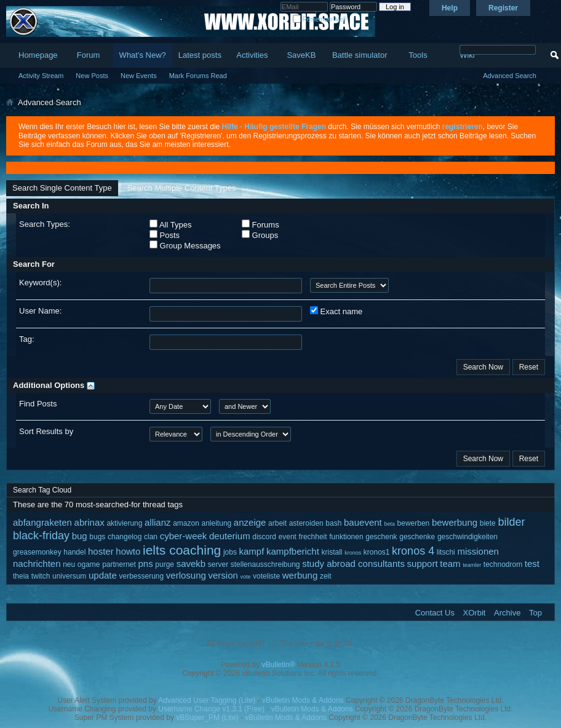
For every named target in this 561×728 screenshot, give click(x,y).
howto (128, 551)
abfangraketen (42, 522)
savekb (191, 564)
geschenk (381, 537)
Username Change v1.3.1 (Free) (211, 709)
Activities (252, 55)
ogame (89, 564)
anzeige (250, 522)
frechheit (313, 537)
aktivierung (124, 523)
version (223, 575)
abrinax (90, 522)
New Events (139, 76)
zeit (326, 576)
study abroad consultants (353, 564)
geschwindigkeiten (468, 537)
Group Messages (185, 245)
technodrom (503, 564)
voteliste (266, 576)
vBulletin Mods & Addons (303, 700)
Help (450, 8)
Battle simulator (360, 55)
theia (21, 576)
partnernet (119, 564)
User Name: (40, 311)
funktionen (346, 537)
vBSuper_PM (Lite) (207, 718)
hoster (101, 551)
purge (165, 564)
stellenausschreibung (265, 564)
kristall (332, 552)
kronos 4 (413, 551)
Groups (260, 235)
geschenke (417, 537)
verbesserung (141, 576)
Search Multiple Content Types (182, 188)
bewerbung (455, 522)
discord (264, 537)
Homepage (38, 55)
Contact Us (435, 613)
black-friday (41, 536)
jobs (230, 552)
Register (503, 8)
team (450, 564)
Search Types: (45, 224)
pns (146, 564)
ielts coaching (182, 550)
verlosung (186, 575)
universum (69, 576)
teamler (472, 565)
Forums (261, 224)
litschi (446, 552)
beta (389, 524)
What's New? (143, 55)
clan (151, 537)
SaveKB (301, 55)
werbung (300, 575)
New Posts (92, 76)
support (423, 564)
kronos (353, 553)
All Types (170, 224)
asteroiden (306, 523)
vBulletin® (279, 665)
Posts (165, 235)
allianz (158, 522)
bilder (511, 522)
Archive (507, 613)
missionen (478, 551)
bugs (97, 537)
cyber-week (184, 536)
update (103, 575)
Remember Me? (320, 19)
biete (488, 523)
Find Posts (38, 404)
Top (535, 613)
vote (245, 577)
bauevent (363, 522)
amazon (186, 523)
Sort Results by (46, 431)
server (218, 564)
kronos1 (377, 552)
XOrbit (475, 613)
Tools (418, 55)
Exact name (336, 311)
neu (69, 564)
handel (74, 552)
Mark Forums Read (198, 76)
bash (333, 523)
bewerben (414, 523)
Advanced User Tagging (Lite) (207, 700)
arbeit (277, 523)
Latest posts (200, 55)
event (288, 537)
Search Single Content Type (62, 188)
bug (80, 536)
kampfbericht (293, 551)
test (532, 564)
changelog (125, 537)
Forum (89, 55)
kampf (252, 551)
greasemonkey (37, 552)
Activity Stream (41, 76)
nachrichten (37, 564)
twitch (41, 576)
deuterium (230, 536)
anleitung (217, 523)
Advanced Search (510, 76)
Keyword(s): (40, 283)
